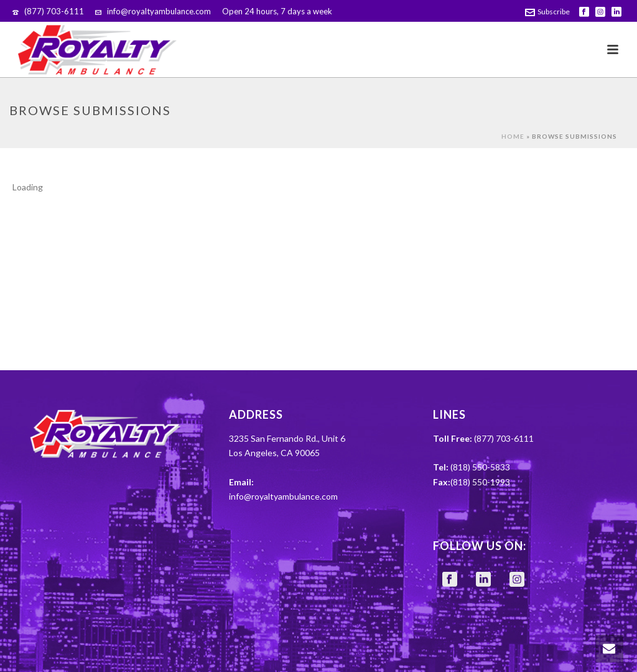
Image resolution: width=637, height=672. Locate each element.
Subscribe (547, 12)
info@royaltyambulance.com (159, 11)
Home (513, 136)
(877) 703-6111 (54, 11)
